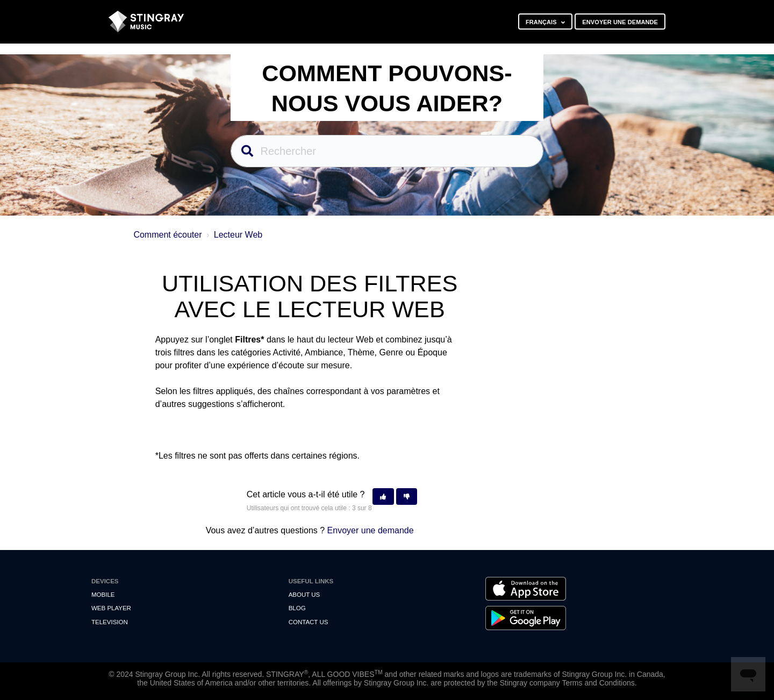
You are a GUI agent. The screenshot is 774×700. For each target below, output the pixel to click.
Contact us (309, 622)
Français (542, 22)
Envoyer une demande (620, 22)
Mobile (103, 595)
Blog (297, 608)
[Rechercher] (387, 151)
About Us (304, 595)
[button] (383, 497)
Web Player (111, 608)
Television (110, 622)
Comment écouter (167, 235)
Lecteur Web (238, 235)
